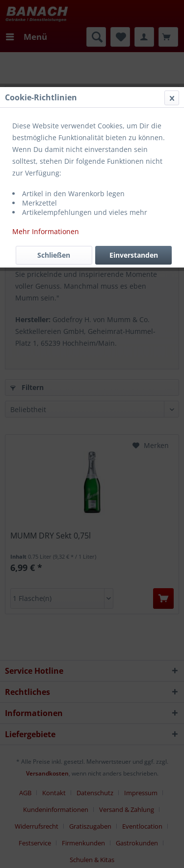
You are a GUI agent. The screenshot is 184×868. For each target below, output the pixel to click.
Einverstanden (134, 255)
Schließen (54, 255)
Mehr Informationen (46, 231)
